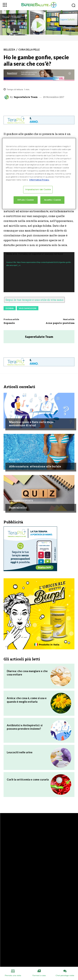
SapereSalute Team (26, 97)
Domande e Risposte (21, 501)
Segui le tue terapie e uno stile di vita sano (34, 300)
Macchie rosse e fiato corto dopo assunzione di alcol (31, 424)
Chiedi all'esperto (20, 415)
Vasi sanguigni (28, 308)
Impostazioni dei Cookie (38, 189)
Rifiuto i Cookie (26, 200)
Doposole (9, 323)
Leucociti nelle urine (20, 752)
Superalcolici (18, 507)
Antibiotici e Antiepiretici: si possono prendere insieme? (25, 727)
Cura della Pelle (29, 50)
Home (6, 17)
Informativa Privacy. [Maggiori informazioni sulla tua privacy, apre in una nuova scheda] (39, 180)
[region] (39, 173)
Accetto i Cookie (52, 200)
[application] (39, 272)
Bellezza (16, 17)
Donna (10, 308)
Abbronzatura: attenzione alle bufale (35, 466)
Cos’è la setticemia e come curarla (28, 779)
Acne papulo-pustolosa (60, 323)
